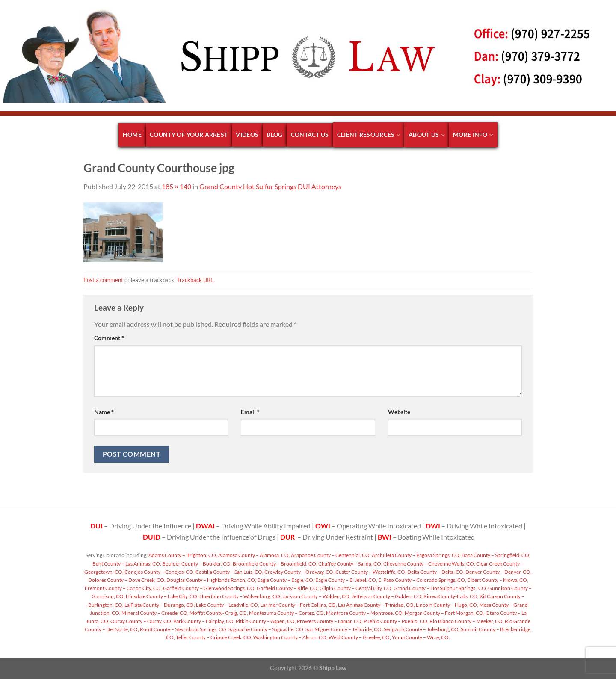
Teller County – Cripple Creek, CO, (214, 637)
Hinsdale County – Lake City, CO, (162, 596)
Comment (109, 338)
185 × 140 (176, 186)
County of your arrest (189, 135)
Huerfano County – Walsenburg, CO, (240, 596)
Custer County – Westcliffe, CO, (370, 572)
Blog (274, 135)
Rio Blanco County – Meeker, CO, (466, 621)
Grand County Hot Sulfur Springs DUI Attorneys (270, 186)
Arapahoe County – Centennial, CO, (330, 555)
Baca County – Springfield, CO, (496, 555)
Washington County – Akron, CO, (290, 637)
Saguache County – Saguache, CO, (266, 629)
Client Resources (369, 135)
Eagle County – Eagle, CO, (285, 580)
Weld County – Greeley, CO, (359, 637)
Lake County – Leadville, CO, (227, 605)
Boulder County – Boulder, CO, (197, 564)
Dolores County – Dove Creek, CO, (127, 580)
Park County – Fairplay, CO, (204, 621)
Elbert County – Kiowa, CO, (497, 580)
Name (104, 412)
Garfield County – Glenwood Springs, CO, (209, 588)
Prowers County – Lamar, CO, (329, 621)
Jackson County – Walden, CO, (316, 596)
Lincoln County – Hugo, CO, (447, 605)
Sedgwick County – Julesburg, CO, (421, 629)
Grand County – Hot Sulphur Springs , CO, (440, 588)
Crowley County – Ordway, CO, (299, 572)
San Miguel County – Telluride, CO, (344, 629)
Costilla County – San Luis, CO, (229, 572)
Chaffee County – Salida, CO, (350, 564)
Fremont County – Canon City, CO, (123, 588)
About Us (427, 135)
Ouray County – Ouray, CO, (141, 621)
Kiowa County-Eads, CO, (451, 596)
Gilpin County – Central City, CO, (356, 588)
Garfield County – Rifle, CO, (287, 588)
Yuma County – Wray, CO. (421, 637)
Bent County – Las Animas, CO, (127, 564)
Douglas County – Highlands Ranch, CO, (211, 580)
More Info (473, 135)
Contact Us (310, 135)
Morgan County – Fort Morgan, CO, (444, 613)
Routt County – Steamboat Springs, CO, (183, 629)
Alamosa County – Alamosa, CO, (254, 555)
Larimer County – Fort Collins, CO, (298, 605)
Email (250, 412)
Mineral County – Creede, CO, (155, 613)
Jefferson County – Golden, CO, (387, 596)
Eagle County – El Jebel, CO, (346, 580)
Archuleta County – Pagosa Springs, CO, (416, 555)
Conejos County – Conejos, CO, (159, 572)
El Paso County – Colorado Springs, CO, (422, 580)
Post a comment (103, 280)
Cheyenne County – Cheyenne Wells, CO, (429, 564)
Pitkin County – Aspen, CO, (265, 621)
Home (132, 135)
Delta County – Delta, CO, (435, 572)
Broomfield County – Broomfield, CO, (275, 564)
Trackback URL (195, 280)
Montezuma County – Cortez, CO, (287, 613)
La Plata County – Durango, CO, (159, 605)
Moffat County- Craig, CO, (218, 613)
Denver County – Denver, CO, (498, 572)
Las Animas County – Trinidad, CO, (376, 605)
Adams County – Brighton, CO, (182, 555)
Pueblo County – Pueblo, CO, (396, 621)
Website (399, 412)
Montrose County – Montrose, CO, (364, 613)
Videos (247, 135)
